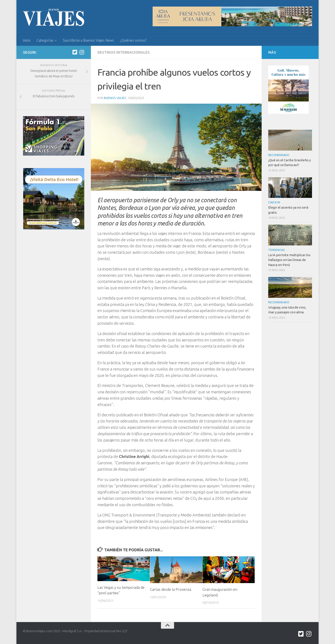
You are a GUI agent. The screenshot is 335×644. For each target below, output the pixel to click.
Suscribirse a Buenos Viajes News (88, 40)
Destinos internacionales (124, 52)
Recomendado (279, 155)
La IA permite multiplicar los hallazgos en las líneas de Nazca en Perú (289, 260)
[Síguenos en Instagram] (82, 52)
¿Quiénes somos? (133, 40)
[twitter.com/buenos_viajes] (75, 52)
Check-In (274, 202)
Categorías (45, 40)
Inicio (27, 40)
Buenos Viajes (115, 98)
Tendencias (277, 250)
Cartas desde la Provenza (171, 589)
